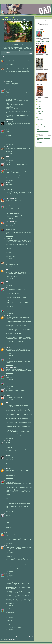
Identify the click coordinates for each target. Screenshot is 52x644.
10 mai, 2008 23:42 (9, 365)
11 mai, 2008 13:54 (9, 438)
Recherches (40, 103)
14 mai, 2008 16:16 (9, 478)
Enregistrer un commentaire (8, 632)
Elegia (7, 455)
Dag (6, 514)
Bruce (7, 269)
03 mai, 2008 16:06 (9, 154)
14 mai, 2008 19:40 (9, 511)
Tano (7, 441)
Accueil (17, 637)
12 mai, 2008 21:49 (9, 453)
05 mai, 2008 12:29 (9, 225)
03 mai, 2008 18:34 (9, 180)
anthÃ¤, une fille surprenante (43, 120)
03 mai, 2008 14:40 (9, 144)
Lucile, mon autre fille (41, 133)
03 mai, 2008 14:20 (9, 127)
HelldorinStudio (9, 228)
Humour (39, 110)
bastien (7, 67)
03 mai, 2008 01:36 (9, 87)
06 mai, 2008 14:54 (9, 279)
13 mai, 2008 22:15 (9, 466)
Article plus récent (4, 637)
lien (24, 223)
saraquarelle (8, 122)
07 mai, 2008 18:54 (9, 307)
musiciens (39, 105)
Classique (30, 54)
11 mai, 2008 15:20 (9, 445)
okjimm (39, 136)
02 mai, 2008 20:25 (9, 65)
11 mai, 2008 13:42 (9, 400)
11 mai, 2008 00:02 (9, 373)
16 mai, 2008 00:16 (9, 618)
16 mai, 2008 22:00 (9, 630)
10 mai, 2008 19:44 (9, 356)
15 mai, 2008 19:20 (9, 543)
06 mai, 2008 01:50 (9, 267)
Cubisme (39, 107)
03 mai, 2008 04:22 (9, 119)
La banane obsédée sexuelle (43, 131)
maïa (7, 348)
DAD (6, 90)
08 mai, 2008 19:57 (9, 345)
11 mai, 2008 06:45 (9, 386)
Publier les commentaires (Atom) (13, 639)
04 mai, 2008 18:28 (9, 203)
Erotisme (39, 108)
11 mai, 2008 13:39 (9, 393)
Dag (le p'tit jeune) (41, 125)
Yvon (38, 144)
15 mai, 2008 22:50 (9, 571)
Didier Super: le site (41, 126)
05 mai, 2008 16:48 (9, 236)
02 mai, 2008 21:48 (9, 79)
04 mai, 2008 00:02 (9, 196)
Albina (7, 59)
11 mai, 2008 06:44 (9, 380)
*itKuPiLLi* (8, 261)
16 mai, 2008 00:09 (9, 606)
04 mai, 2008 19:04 (9, 219)
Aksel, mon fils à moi (41, 118)
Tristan (7, 469)
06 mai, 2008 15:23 (9, 285)
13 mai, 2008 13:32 (9, 459)
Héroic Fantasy (40, 112)
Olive (7, 316)
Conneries (39, 113)
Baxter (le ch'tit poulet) (42, 121)
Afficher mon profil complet (43, 41)
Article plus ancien (30, 637)
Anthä (7, 163)
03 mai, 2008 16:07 (9, 160)
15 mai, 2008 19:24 (9, 553)
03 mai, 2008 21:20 (9, 187)
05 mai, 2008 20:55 (9, 259)
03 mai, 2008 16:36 (9, 167)
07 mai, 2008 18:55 (9, 313)
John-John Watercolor (10, 199)
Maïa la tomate (40, 135)
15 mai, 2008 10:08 (9, 530)
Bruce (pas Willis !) (41, 123)
